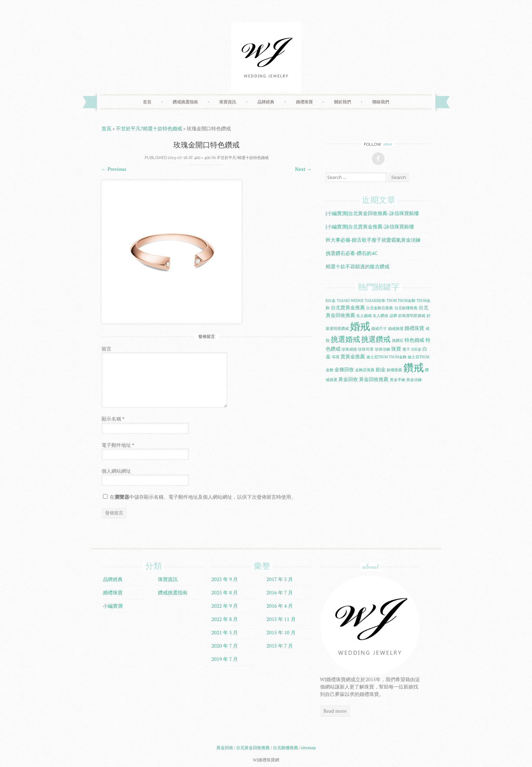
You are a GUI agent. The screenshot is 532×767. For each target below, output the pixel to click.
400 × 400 (202, 158)
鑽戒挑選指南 (185, 102)
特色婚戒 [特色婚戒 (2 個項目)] (414, 340)
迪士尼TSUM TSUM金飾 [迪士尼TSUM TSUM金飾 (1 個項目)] (386, 357)
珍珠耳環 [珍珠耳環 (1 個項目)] (366, 349)
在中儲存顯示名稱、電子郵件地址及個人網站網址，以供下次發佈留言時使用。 (203, 497)
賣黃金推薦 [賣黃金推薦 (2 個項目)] (353, 356)
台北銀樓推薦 (285, 748)
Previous (114, 169)
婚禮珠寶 (304, 102)
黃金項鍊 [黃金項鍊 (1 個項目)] (414, 380)
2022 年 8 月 (225, 619)
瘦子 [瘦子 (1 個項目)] (406, 349)
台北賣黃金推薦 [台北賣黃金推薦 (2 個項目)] (348, 307)
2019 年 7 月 (225, 659)
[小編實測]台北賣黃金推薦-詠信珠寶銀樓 (370, 226)
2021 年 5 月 (225, 632)
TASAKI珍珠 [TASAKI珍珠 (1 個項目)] (375, 300)
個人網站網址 (116, 471)
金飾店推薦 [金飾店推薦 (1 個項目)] (365, 370)
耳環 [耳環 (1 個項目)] (336, 357)
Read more (335, 711)
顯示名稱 (113, 419)
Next (303, 169)
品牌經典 (266, 102)
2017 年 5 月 (280, 579)
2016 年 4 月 (280, 606)
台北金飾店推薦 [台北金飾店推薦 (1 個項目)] (379, 308)
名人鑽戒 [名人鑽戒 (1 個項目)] (380, 316)
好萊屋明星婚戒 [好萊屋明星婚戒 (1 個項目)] (412, 316)
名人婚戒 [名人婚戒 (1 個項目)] (364, 316)
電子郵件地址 (118, 445)
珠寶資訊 (228, 102)
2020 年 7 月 (225, 646)
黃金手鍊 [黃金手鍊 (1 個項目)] (398, 380)
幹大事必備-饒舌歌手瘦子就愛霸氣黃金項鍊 (373, 240)
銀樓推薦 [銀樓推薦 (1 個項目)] (394, 370)
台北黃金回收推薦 (253, 748)
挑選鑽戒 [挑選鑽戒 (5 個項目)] (376, 339)
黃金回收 (225, 748)
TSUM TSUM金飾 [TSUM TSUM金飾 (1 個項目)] (401, 300)
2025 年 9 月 (225, 579)
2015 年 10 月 (281, 632)
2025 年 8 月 (225, 592)
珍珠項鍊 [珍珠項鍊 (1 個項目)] (382, 349)
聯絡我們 (381, 102)
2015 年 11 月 (281, 619)
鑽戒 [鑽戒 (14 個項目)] (414, 367)
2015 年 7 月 (280, 646)
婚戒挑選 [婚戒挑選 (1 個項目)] (396, 329)
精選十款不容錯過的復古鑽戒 (358, 266)
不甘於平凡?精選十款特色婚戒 (149, 128)
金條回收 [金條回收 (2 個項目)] (344, 369)
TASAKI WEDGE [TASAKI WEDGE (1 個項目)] (350, 300)
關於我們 (343, 102)
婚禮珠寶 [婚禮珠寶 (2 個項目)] (414, 328)
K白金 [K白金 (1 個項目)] (331, 300)
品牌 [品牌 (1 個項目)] (393, 316)
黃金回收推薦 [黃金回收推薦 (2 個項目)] (374, 379)
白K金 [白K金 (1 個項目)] (416, 349)
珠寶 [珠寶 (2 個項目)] (396, 349)
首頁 (147, 102)
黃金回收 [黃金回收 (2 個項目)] (348, 379)
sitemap (308, 748)
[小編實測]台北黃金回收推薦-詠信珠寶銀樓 (372, 213)
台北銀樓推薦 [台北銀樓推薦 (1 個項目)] (406, 308)
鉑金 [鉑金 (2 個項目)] (381, 369)
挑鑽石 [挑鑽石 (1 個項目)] (398, 340)
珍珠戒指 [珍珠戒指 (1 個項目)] (349, 349)
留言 (106, 349)
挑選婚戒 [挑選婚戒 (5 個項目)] (345, 339)
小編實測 (113, 606)
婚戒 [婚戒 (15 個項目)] (360, 326)
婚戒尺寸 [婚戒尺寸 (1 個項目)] (379, 329)
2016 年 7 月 (280, 592)
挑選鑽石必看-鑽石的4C (352, 253)
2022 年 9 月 (225, 606)
